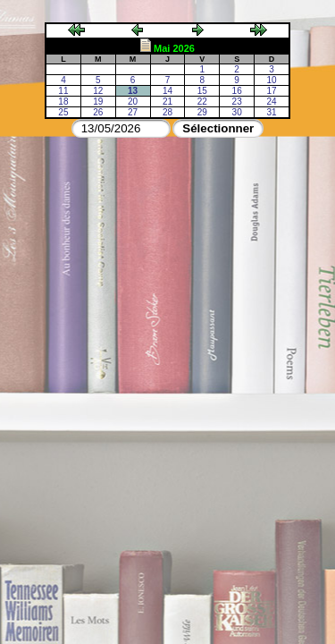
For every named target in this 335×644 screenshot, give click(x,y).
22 (202, 102)
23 (237, 102)
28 (167, 112)
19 (98, 102)
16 (237, 91)
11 (63, 91)
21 (167, 102)
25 (63, 112)
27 (133, 112)
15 (202, 91)
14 (167, 91)
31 (271, 112)
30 (237, 112)
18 (63, 102)
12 (98, 91)
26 (98, 112)
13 (133, 91)
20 (133, 102)
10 (271, 80)
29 (202, 112)
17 (271, 91)
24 (271, 102)
